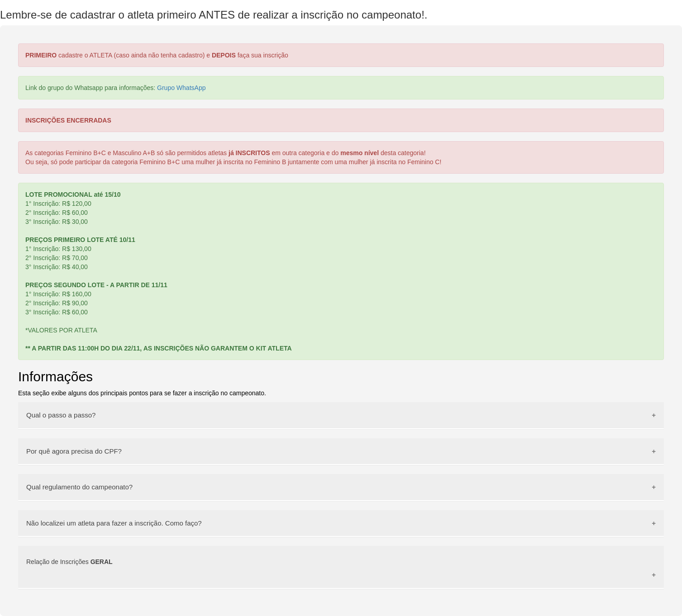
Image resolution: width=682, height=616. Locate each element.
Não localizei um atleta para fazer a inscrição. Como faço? (114, 523)
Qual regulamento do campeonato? (79, 487)
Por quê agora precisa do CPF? (74, 451)
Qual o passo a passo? (61, 415)
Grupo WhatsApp (181, 88)
